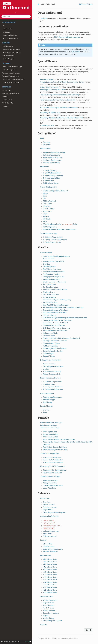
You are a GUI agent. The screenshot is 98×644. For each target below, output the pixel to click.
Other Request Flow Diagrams (54, 512)
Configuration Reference (11, 94)
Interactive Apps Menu (51, 279)
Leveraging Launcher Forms (53, 485)
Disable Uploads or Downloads (54, 282)
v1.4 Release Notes (50, 582)
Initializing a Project (50, 480)
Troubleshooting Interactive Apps (55, 450)
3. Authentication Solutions (53, 175)
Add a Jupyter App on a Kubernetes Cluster (59, 439)
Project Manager (8, 59)
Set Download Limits (51, 287)
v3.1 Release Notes (50, 564)
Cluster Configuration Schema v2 (55, 191)
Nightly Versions (49, 611)
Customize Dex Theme (51, 343)
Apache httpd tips (50, 364)
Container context (50, 507)
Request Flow (48, 510)
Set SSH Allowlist (49, 297)
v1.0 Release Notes (50, 593)
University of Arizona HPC (50, 113)
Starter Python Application (53, 462)
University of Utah (47, 126)
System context (49, 505)
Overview (46, 142)
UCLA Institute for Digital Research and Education (59, 108)
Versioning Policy (8, 103)
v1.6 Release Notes (50, 577)
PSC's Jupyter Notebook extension (67, 37)
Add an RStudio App (50, 434)
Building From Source (51, 183)
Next (88, 630)
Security (5, 97)
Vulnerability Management (53, 549)
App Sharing (47, 402)
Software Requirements (52, 155)
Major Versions (48, 603)
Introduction (48, 544)
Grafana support (49, 336)
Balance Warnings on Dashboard (55, 331)
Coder (45, 214)
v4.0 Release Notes (50, 562)
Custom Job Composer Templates (55, 310)
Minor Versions (49, 605)
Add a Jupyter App (50, 432)
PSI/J (45, 222)
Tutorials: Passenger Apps (11, 76)
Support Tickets (49, 356)
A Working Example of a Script (60, 224)
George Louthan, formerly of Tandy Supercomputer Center (62, 82)
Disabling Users (49, 292)
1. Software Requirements (53, 237)
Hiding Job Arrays (49, 315)
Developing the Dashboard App (55, 470)
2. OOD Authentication (52, 173)
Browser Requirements (51, 163)
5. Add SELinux (48, 181)
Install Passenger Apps (10, 70)
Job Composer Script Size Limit (55, 313)
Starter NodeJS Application (53, 460)
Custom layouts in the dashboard (55, 323)
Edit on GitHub (87, 4)
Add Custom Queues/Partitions (55, 447)
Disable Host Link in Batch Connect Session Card (61, 338)
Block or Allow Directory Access (55, 290)
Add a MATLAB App (50, 437)
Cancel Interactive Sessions (53, 351)
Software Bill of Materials (52, 158)
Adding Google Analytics (52, 374)
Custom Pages (48, 354)
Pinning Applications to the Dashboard (57, 320)
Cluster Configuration (10, 35)
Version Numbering (50, 600)
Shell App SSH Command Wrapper (56, 305)
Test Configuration (50, 227)
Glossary (5, 106)
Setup (45, 413)
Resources (47, 145)
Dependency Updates (51, 613)
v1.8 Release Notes (50, 572)
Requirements (7, 29)
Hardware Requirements (52, 160)
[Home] (39, 4)
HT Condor (47, 219)
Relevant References (50, 552)
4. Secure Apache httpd (52, 178)
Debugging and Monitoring (11, 49)
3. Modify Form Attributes (53, 387)
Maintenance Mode (50, 333)
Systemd (46, 216)
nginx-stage (47, 534)
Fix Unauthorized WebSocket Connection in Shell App (63, 308)
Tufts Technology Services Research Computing (58, 100)
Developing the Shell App (52, 473)
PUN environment (50, 536)
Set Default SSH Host (51, 295)
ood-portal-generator (51, 531)
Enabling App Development (53, 397)
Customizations (8, 46)
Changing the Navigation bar (54, 277)
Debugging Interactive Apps (53, 366)
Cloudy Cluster (48, 209)
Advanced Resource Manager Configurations (60, 229)
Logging (46, 369)
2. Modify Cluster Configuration (55, 240)
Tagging (46, 616)
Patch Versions (48, 608)
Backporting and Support (52, 621)
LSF (44, 199)
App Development (8, 56)
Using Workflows (49, 488)
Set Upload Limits (49, 285)
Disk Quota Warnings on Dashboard (56, 328)
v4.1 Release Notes (50, 559)
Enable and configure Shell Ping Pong (57, 300)
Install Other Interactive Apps (12, 67)
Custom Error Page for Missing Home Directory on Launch (65, 318)
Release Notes (7, 100)
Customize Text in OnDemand (54, 325)
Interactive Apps (49, 400)
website (44, 18)
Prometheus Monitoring (52, 372)
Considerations (49, 546)
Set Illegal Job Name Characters (55, 341)
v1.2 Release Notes (50, 587)
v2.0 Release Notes (50, 570)
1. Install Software (50, 170)
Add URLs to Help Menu (52, 269)
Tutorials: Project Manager (11, 83)
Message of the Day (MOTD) (53, 261)
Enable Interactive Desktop (11, 53)
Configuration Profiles (51, 274)
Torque (45, 193)
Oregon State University (49, 87)
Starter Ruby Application (52, 457)
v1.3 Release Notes (50, 585)
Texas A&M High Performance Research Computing (59, 95)
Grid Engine (47, 204)
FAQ (4, 26)
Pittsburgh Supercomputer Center (53, 90)
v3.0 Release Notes (50, 567)
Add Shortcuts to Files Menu (54, 272)
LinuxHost (47, 206)
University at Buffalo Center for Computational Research (62, 118)
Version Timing (48, 618)
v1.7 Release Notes (50, 575)
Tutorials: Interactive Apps (11, 73)
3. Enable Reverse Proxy (52, 242)
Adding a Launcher (50, 483)
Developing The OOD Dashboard (13, 79)
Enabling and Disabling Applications (56, 256)
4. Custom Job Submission (53, 389)
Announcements (49, 259)
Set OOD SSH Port (50, 302)
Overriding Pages (49, 267)
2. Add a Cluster (49, 384)
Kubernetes (47, 211)
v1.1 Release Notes (50, 590)
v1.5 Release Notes (50, 580)
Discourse (76, 52)
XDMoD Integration (50, 346)
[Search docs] (16, 16)
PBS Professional (49, 201)
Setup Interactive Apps (10, 38)
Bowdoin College (47, 79)
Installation (6, 32)
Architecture (7, 90)
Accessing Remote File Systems (55, 349)
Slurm (45, 196)
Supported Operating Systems (54, 152)
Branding (46, 264)
